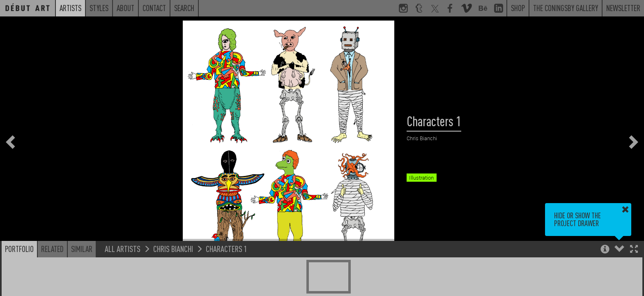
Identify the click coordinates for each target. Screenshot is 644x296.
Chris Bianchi (173, 249)
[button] (634, 250)
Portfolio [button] (19, 249)
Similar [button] (82, 249)
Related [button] (52, 249)
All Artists (123, 249)
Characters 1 (227, 249)
